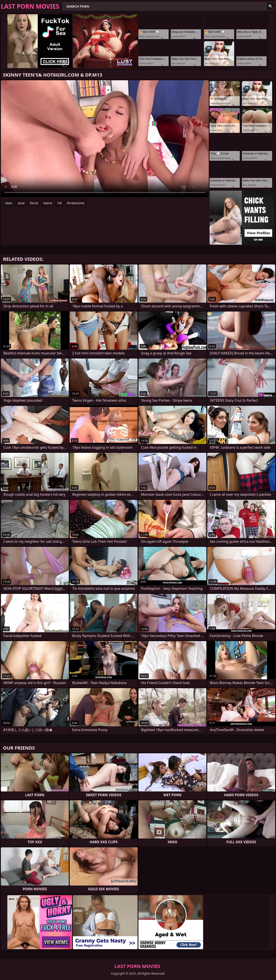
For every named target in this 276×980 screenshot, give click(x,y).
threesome (76, 203)
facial (34, 203)
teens (48, 203)
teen (9, 203)
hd (60, 203)
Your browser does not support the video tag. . (105, 139)
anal (21, 203)
